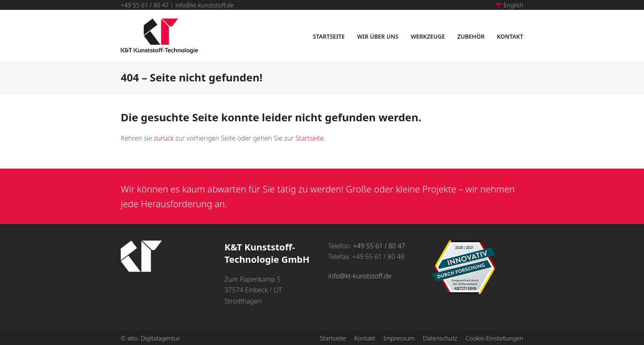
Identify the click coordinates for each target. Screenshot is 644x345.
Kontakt (365, 338)
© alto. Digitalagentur (150, 338)
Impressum (399, 338)
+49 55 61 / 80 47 (145, 5)
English (509, 5)
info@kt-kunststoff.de (205, 5)
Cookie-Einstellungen (494, 338)
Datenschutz (440, 338)
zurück (163, 138)
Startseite (309, 138)
